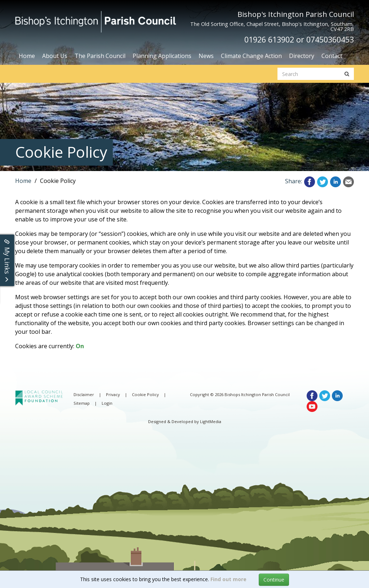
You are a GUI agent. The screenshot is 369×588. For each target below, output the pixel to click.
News (206, 56)
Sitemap (82, 403)
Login (107, 403)
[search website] (309, 74)
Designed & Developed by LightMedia (185, 421)
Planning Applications (162, 56)
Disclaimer (84, 394)
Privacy (113, 394)
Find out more (228, 579)
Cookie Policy (145, 394)
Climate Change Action (251, 56)
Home (27, 56)
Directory (302, 56)
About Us (55, 56)
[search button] (347, 74)
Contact (332, 56)
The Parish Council (100, 56)
